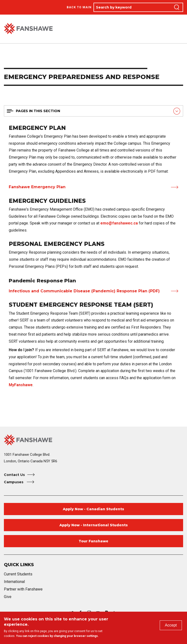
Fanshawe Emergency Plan (37, 187)
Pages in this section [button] (38, 111)
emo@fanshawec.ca (119, 223)
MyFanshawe (21, 385)
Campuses (14, 482)
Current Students (18, 574)
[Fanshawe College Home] (93, 440)
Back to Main (79, 7)
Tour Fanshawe (93, 541)
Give (8, 597)
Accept (171, 625)
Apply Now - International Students (94, 525)
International (14, 582)
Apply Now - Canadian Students (93, 509)
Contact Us (14, 475)
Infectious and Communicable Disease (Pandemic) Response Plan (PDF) (84, 291)
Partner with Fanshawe (23, 589)
